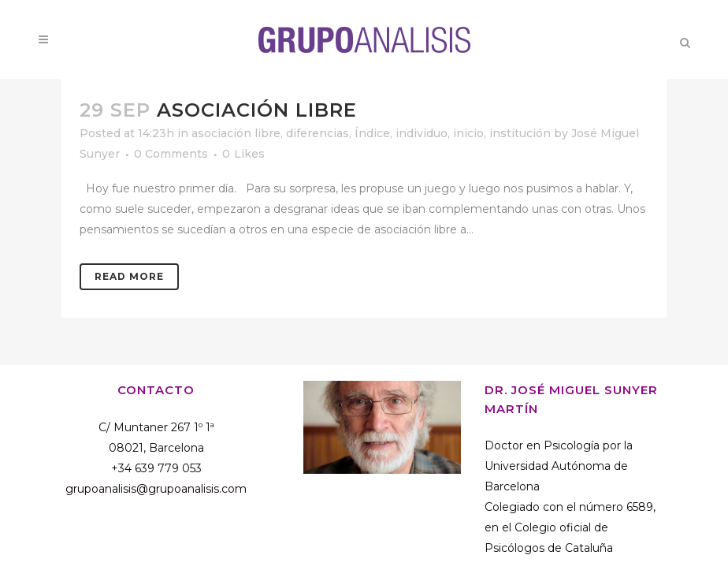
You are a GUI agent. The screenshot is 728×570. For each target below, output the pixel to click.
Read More (129, 276)
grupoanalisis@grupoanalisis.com (156, 489)
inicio (468, 133)
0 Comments (171, 154)
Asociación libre (257, 110)
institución (520, 133)
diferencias (318, 133)
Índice (372, 133)
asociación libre (236, 133)
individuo (422, 133)
